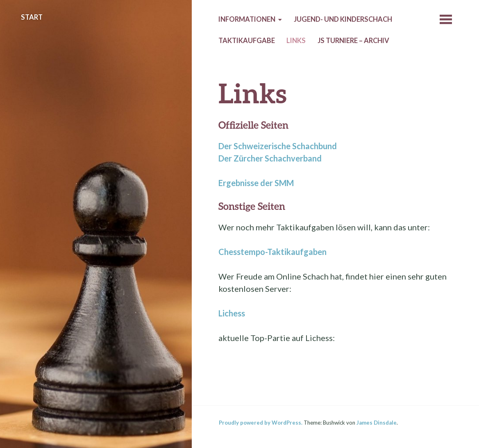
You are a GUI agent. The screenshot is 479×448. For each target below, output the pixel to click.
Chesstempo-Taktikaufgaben (272, 252)
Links (296, 41)
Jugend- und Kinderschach (343, 19)
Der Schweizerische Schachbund (278, 146)
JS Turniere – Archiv (353, 41)
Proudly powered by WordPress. (261, 423)
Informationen (247, 19)
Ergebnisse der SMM (256, 183)
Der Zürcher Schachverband (270, 158)
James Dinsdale (377, 423)
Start (32, 17)
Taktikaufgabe (247, 41)
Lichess (232, 313)
